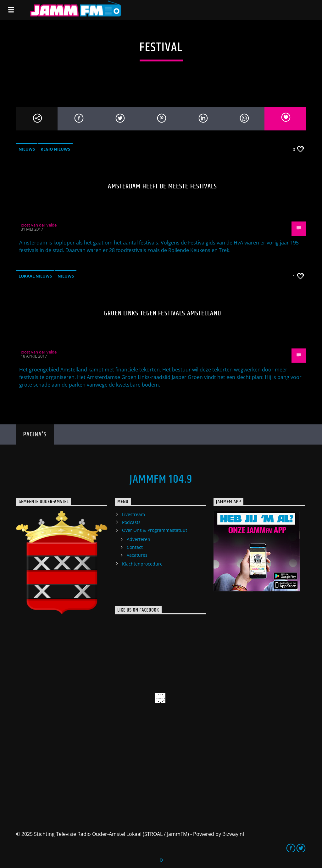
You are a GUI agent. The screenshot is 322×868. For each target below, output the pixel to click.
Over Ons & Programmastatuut (155, 530)
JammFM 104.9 (161, 480)
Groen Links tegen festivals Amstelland (163, 313)
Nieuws (27, 149)
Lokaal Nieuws (35, 276)
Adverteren (139, 539)
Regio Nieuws (55, 149)
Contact (135, 547)
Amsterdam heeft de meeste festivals (162, 186)
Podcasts (131, 522)
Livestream (133, 514)
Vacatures (137, 555)
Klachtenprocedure (142, 564)
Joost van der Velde (39, 225)
